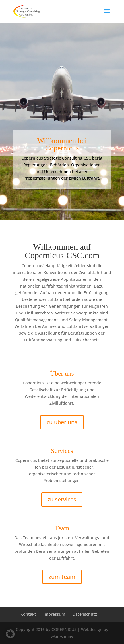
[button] (10, 634)
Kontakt (28, 614)
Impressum (54, 614)
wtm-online (62, 636)
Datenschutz (85, 614)
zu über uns (62, 422)
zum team (62, 577)
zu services (62, 499)
